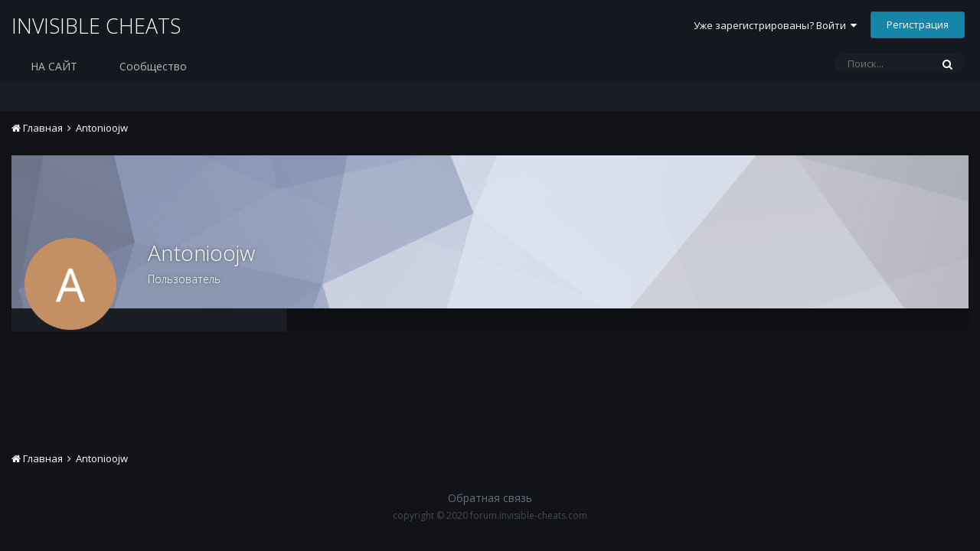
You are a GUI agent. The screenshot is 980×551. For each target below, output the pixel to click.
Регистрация (918, 24)
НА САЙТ (54, 66)
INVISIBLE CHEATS (99, 26)
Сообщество (153, 66)
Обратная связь (490, 498)
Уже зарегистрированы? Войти (775, 25)
